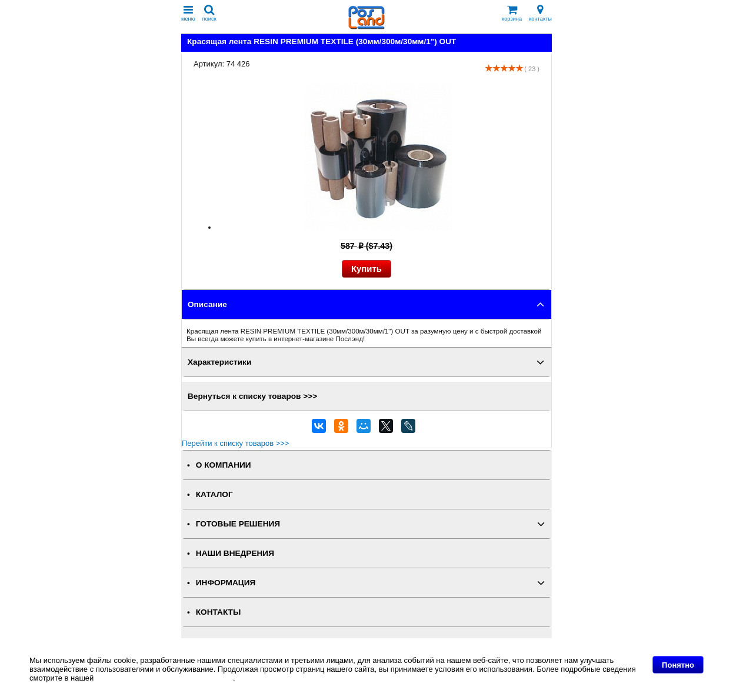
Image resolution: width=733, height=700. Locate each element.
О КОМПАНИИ (224, 465)
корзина (512, 13)
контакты (540, 13)
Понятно (678, 665)
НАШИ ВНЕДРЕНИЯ (235, 553)
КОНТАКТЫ (218, 612)
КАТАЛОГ (214, 494)
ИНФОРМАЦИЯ (226, 583)
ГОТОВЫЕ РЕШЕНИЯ (238, 524)
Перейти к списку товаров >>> (235, 443)
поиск (209, 13)
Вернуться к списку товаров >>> (252, 396)
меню (188, 13)
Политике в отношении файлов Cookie (164, 678)
